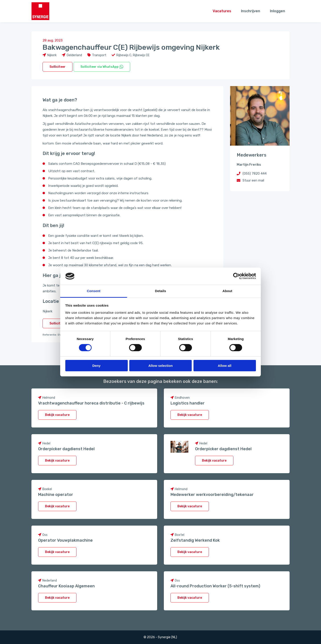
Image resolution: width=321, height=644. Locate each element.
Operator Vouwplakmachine (65, 540)
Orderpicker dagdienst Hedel (66, 449)
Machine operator (56, 495)
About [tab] (227, 291)
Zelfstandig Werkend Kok (195, 540)
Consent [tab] (94, 291)
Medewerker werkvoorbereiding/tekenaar (212, 495)
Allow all (225, 366)
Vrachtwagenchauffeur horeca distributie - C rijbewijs (91, 403)
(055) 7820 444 (255, 173)
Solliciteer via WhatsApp (102, 67)
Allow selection (160, 366)
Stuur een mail (253, 180)
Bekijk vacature (57, 415)
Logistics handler (188, 403)
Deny (96, 366)
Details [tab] (160, 291)
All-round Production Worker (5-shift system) (215, 586)
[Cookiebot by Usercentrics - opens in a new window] (236, 276)
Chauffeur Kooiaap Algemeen (66, 586)
